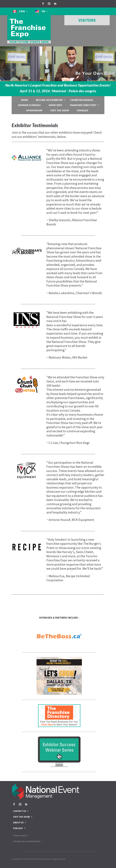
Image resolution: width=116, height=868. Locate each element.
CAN (22, 11)
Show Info (55, 105)
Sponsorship (34, 110)
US (43, 11)
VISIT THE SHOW (21, 817)
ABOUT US (18, 822)
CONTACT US (20, 811)
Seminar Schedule (29, 105)
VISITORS (87, 20)
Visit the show (60, 110)
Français (83, 110)
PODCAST (18, 828)
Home (25, 100)
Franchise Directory (83, 105)
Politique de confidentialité (27, 841)
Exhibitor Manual (82, 100)
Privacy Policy (20, 836)
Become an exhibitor (49, 100)
